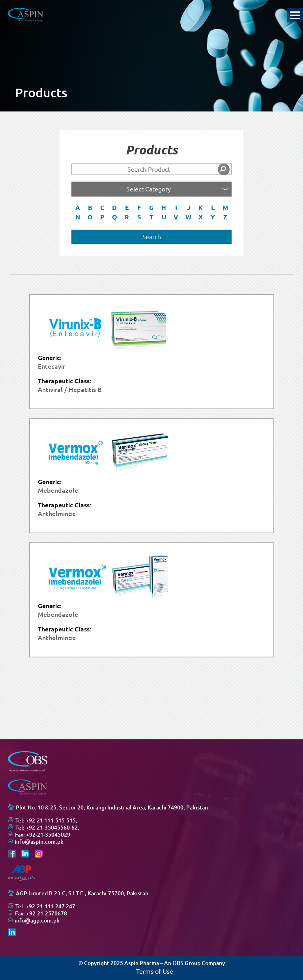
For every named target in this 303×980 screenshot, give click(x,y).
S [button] (139, 217)
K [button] (201, 208)
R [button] (127, 217)
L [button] (213, 208)
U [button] (164, 217)
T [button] (151, 217)
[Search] (151, 169)
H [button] (164, 208)
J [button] (189, 208)
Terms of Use (155, 971)
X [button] (201, 217)
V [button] (176, 217)
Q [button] (115, 217)
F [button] (139, 208)
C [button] (102, 208)
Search (152, 237)
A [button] (78, 208)
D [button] (114, 208)
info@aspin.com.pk (39, 842)
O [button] (90, 217)
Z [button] (225, 217)
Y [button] (213, 217)
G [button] (151, 208)
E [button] (127, 208)
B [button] (90, 208)
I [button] (176, 208)
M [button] (225, 208)
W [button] (188, 217)
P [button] (102, 217)
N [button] (78, 217)
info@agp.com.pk (37, 921)
